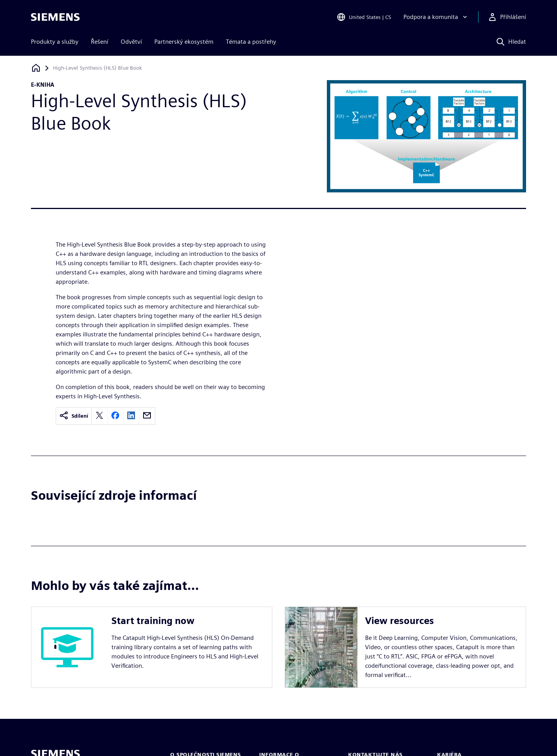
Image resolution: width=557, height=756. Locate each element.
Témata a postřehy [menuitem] (251, 42)
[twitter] (99, 416)
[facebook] (115, 416)
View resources (400, 621)
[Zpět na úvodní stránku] (36, 68)
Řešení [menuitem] (100, 42)
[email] (147, 416)
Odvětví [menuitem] (131, 42)
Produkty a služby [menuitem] (55, 42)
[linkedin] (131, 416)
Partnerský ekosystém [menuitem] (184, 42)
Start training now (153, 621)
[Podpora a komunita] (436, 17)
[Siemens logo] (55, 17)
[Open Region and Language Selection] (364, 17)
